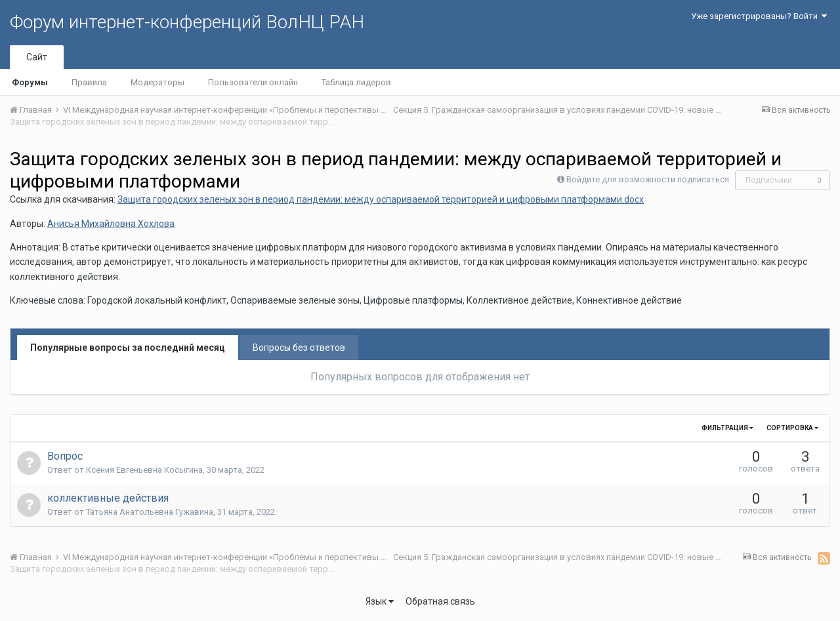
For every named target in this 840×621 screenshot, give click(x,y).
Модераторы (157, 82)
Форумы (30, 82)
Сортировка (792, 428)
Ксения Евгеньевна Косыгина (144, 470)
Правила (89, 82)
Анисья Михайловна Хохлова (111, 224)
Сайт (37, 57)
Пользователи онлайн (253, 82)
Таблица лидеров (356, 82)
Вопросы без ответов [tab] (299, 348)
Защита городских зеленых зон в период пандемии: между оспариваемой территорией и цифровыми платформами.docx (381, 199)
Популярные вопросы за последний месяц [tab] (128, 348)
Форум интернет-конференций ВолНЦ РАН (187, 22)
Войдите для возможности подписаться (648, 179)
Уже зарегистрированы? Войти (759, 16)
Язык (380, 601)
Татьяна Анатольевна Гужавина (150, 512)
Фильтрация (727, 428)
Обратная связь (440, 601)
